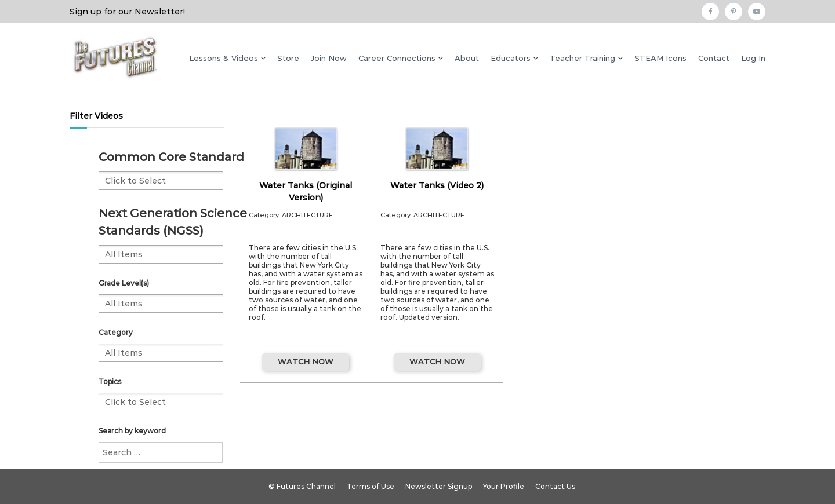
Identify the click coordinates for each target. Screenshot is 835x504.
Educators (511, 58)
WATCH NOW (306, 361)
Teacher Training (582, 58)
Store (288, 58)
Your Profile (504, 486)
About (467, 58)
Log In (753, 58)
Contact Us (555, 486)
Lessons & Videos (224, 58)
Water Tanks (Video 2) (437, 185)
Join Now (329, 58)
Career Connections (397, 58)
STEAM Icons (660, 58)
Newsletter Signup (439, 486)
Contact (714, 58)
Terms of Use (371, 486)
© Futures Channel (302, 486)
